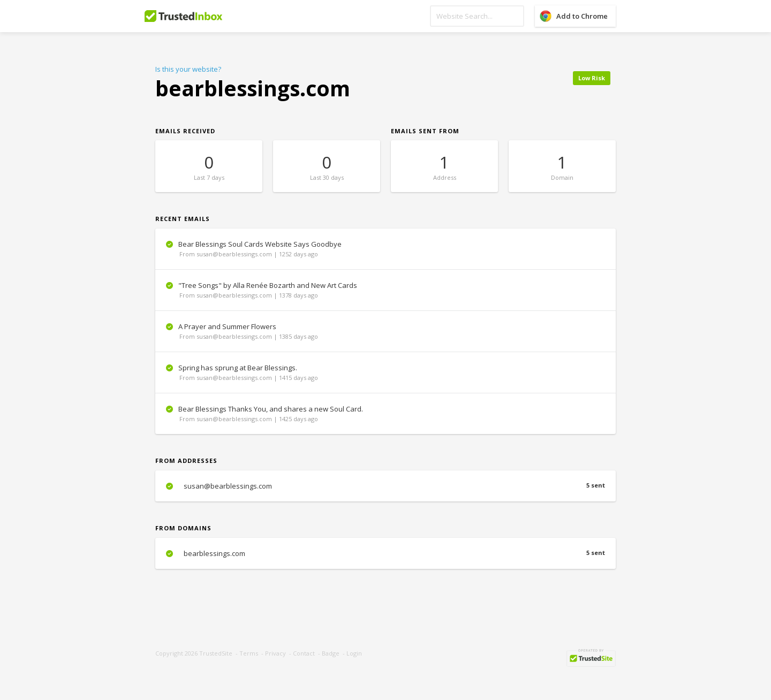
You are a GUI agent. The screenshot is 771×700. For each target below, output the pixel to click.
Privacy (275, 653)
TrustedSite (216, 653)
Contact (304, 653)
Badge (331, 653)
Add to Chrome (582, 16)
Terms (249, 653)
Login (354, 653)
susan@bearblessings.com (385, 486)
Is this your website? (188, 69)
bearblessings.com (385, 553)
